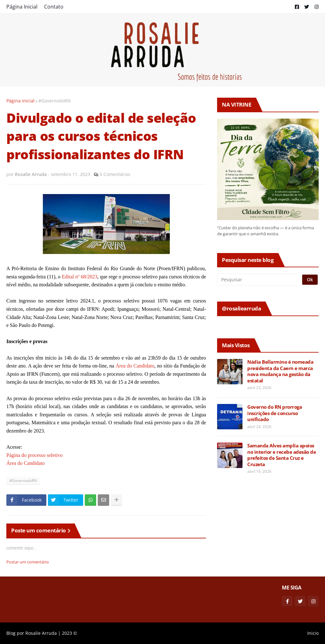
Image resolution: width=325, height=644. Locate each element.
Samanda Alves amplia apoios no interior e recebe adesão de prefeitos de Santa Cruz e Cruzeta (282, 455)
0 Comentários (115, 174)
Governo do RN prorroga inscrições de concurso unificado (275, 413)
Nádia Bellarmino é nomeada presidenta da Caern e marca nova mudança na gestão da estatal (280, 371)
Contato (54, 7)
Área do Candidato (135, 366)
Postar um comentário (28, 562)
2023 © (70, 633)
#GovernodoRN (55, 101)
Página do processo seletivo (34, 455)
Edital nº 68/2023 (80, 277)
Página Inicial (22, 7)
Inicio (313, 633)
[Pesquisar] (260, 280)
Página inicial (20, 101)
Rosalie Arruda (41, 633)
